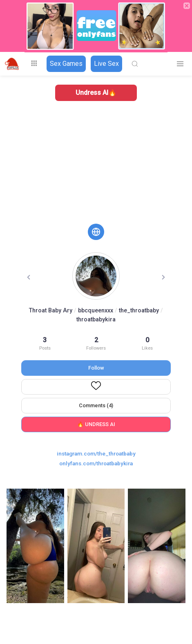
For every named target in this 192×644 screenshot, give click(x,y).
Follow (96, 368)
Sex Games (66, 64)
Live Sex (106, 64)
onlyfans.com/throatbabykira (96, 463)
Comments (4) (96, 405)
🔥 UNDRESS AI (96, 424)
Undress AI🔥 (96, 93)
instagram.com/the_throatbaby (96, 453)
